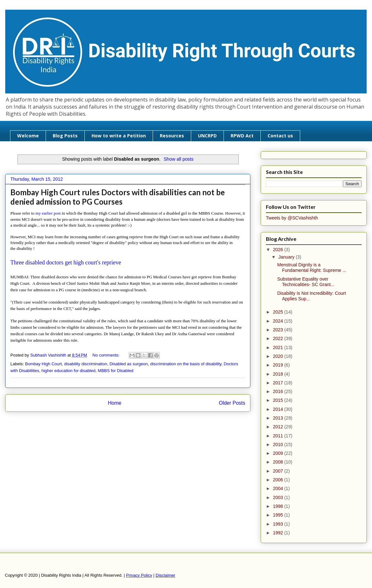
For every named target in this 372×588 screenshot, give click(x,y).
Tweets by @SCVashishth (292, 218)
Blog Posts (65, 136)
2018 (279, 374)
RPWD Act (242, 136)
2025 (279, 312)
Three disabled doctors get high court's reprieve (66, 262)
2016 (279, 391)
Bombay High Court (44, 364)
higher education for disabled (68, 371)
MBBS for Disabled (115, 371)
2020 (279, 356)
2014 (279, 409)
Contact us (280, 136)
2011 (279, 436)
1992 (279, 533)
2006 (279, 480)
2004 (279, 488)
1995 (279, 515)
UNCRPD (207, 136)
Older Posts (232, 403)
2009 (279, 453)
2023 (279, 330)
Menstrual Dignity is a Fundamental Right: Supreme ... (312, 267)
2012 (279, 427)
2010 (279, 444)
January (287, 257)
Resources (172, 136)
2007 (279, 471)
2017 (279, 383)
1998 (279, 506)
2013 (279, 418)
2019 (279, 365)
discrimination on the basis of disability (186, 364)
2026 (279, 250)
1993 (279, 524)
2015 (279, 400)
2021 (279, 347)
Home (115, 403)
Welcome (28, 136)
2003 (279, 497)
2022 (279, 338)
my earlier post (48, 213)
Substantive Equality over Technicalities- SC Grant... (306, 282)
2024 (279, 321)
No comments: (107, 355)
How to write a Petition (119, 136)
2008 (279, 462)
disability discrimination (86, 364)
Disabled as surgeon (129, 364)
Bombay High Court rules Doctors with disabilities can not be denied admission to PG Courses (118, 197)
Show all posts (179, 159)
